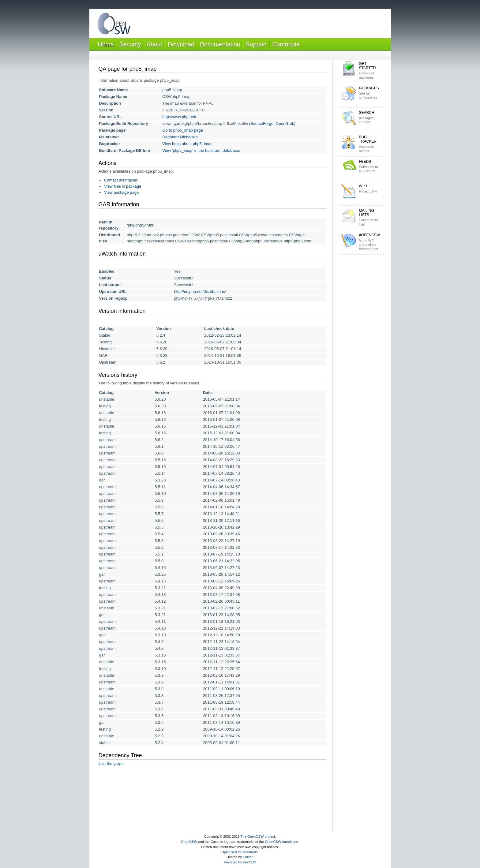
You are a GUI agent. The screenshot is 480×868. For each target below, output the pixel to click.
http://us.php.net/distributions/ (200, 292)
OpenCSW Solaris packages (114, 25)
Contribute (286, 44)
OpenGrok (285, 123)
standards (250, 852)
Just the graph (111, 763)
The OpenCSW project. (258, 836)
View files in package (123, 186)
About (154, 44)
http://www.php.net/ (179, 117)
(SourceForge (261, 123)
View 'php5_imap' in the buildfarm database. (201, 150)
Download (181, 44)
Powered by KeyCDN (240, 862)
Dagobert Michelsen (180, 137)
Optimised (229, 852)
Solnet (248, 857)
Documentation (220, 44)
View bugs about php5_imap (187, 144)
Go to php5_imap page (182, 130)
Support (256, 44)
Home (106, 44)
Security (130, 44)
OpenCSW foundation (281, 842)
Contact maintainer (121, 180)
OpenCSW (189, 842)
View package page (121, 192)
